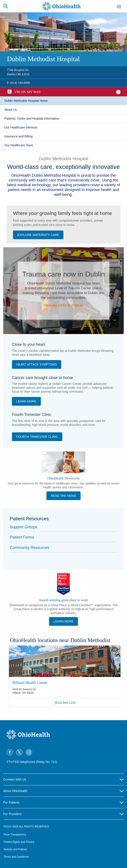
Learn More (63, 621)
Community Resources (30, 548)
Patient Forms (22, 537)
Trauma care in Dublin (63, 305)
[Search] (6, 6)
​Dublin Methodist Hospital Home (26, 101)
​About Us (11, 110)
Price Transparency (15, 835)
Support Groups (24, 527)
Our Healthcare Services (21, 127)
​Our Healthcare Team (19, 145)
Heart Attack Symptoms (37, 364)
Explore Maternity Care (38, 235)
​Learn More (26, 401)
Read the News (63, 496)
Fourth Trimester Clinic (37, 437)
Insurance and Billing (18, 136)
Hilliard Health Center (30, 683)
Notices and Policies (15, 849)
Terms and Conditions (16, 857)
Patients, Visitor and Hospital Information (32, 119)
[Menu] (119, 7)
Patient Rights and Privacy (19, 842)
